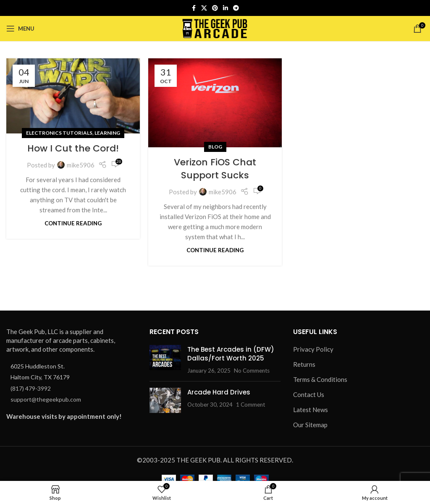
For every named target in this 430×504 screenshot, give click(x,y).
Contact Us (309, 394)
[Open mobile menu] (20, 29)
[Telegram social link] (236, 8)
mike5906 (81, 165)
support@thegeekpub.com (46, 399)
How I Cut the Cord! (73, 148)
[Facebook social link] (194, 8)
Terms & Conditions (320, 379)
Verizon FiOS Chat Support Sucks (215, 169)
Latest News (311, 410)
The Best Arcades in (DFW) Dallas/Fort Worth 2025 (231, 354)
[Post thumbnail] (165, 360)
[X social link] (204, 8)
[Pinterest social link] (215, 8)
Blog (215, 147)
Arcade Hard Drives (219, 392)
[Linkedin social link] (225, 8)
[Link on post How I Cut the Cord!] (73, 96)
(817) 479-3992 (31, 388)
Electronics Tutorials (59, 133)
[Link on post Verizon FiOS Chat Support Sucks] (215, 103)
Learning (107, 133)
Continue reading (73, 223)
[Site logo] (215, 28)
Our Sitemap (310, 425)
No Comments (252, 371)
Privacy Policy (313, 349)
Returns (304, 364)
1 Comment (250, 405)
